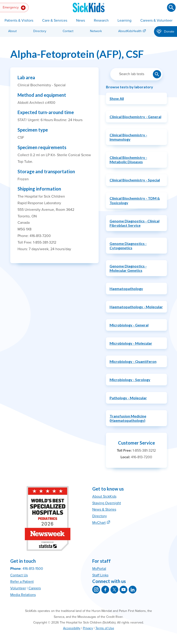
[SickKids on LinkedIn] (133, 590)
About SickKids (104, 496)
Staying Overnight (107, 503)
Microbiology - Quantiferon (133, 361)
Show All (117, 98)
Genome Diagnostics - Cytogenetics (128, 246)
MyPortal (99, 569)
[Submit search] (171, 8)
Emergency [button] (14, 8)
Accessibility (72, 628)
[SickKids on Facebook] (105, 590)
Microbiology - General (129, 325)
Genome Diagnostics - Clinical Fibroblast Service (135, 223)
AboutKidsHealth (130, 31)
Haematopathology (126, 289)
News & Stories (104, 509)
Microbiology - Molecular (131, 343)
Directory (40, 31)
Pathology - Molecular (128, 398)
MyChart (99, 523)
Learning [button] (124, 20)
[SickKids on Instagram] (96, 590)
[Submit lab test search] (157, 74)
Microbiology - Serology (130, 380)
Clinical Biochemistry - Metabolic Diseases (128, 160)
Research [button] (101, 20)
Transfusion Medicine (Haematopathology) (128, 418)
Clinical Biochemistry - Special (135, 180)
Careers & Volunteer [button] (156, 20)
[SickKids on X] (114, 590)
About (12, 31)
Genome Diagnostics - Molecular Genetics (128, 268)
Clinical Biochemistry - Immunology (128, 137)
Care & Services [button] (55, 20)
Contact (68, 31)
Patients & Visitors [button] (19, 20)
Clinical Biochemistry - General (135, 117)
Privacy (88, 628)
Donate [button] (165, 32)
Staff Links (100, 575)
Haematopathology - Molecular (136, 307)
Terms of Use (105, 628)
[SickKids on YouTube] (123, 590)
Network (96, 31)
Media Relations (23, 595)
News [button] (81, 20)
